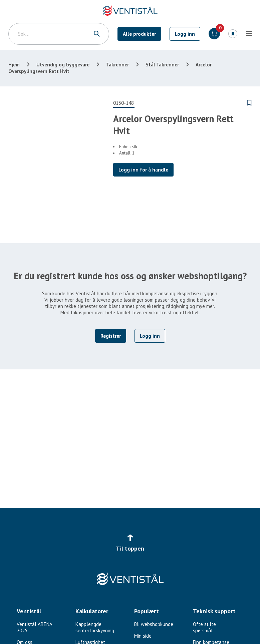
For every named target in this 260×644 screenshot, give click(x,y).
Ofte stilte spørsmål (204, 627)
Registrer (111, 336)
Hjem (14, 65)
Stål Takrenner (162, 65)
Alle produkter (139, 34)
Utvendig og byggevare (63, 65)
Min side (143, 636)
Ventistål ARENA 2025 (34, 627)
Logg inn (185, 34)
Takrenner (117, 65)
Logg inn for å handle (143, 170)
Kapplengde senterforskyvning (95, 627)
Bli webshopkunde (154, 624)
